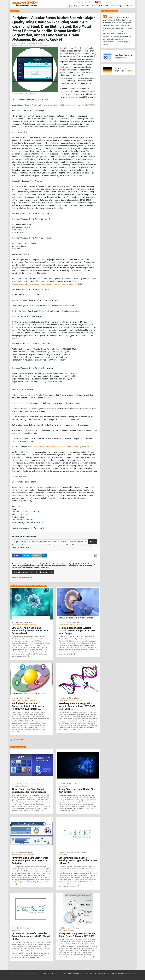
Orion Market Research (66, 930)
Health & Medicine (36, 44)
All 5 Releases (17, 740)
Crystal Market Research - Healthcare (37, 46)
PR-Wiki (81, 2)
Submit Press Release (90, 6)
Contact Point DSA (104, 974)
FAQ (65, 974)
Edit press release (44, 572)
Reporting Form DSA (117, 974)
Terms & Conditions (90, 974)
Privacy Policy (78, 974)
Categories (76, 6)
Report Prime (63, 786)
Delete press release (23, 572)
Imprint (88, 2)
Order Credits (104, 6)
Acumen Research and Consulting (23, 855)
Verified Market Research (20, 786)
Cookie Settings (130, 974)
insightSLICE (63, 855)
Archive (113, 6)
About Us (129, 6)
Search (128, 2)
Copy (93, 542)
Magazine (121, 6)
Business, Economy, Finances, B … (31, 784)
